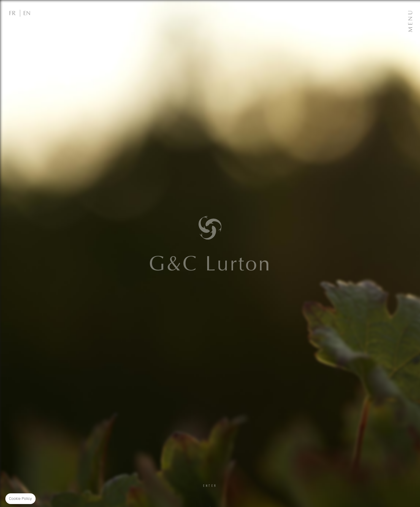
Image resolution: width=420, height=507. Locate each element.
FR (12, 13)
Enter (210, 486)
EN (27, 13)
